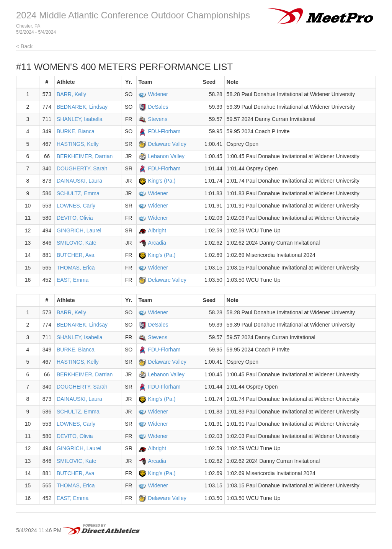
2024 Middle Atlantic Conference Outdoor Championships (133, 15)
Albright (157, 230)
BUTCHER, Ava (76, 255)
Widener (158, 94)
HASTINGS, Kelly (78, 144)
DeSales (158, 107)
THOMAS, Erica (76, 268)
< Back (24, 46)
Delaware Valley (167, 144)
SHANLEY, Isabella (80, 119)
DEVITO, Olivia (75, 218)
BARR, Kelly (71, 94)
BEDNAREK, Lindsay (82, 107)
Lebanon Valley (166, 156)
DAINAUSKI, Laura (79, 181)
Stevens (158, 119)
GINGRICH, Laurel (79, 230)
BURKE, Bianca (76, 131)
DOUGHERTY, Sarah (82, 168)
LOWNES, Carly (76, 206)
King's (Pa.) (162, 181)
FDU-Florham (164, 131)
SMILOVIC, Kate (76, 243)
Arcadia (157, 243)
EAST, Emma (73, 280)
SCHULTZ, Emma (78, 193)
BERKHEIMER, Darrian (85, 156)
